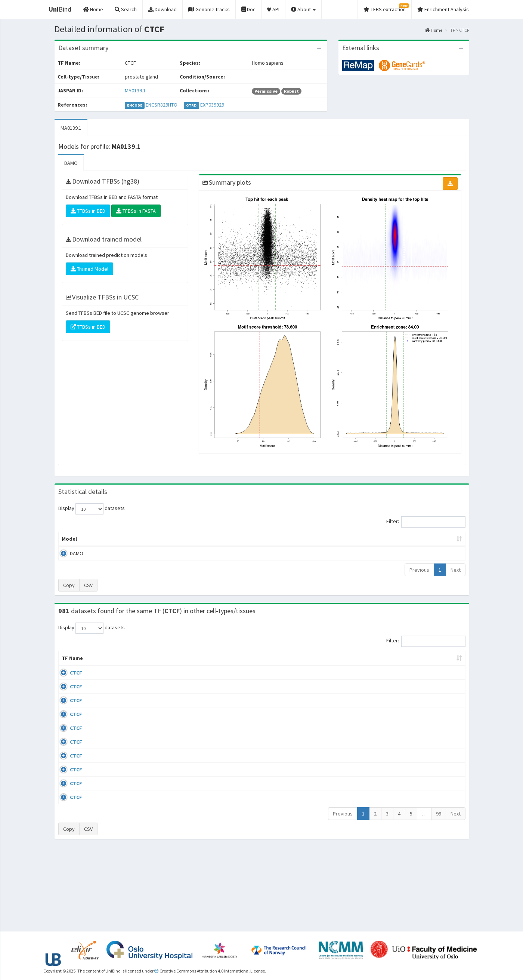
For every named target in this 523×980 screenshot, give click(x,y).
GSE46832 (405, 702)
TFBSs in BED (88, 211)
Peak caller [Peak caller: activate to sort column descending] (113, 539)
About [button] (303, 9)
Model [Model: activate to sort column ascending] (69, 539)
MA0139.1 (135, 90)
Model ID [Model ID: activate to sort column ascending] (162, 539)
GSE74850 (405, 724)
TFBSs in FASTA (136, 211)
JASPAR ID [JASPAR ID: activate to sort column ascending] (444, 662)
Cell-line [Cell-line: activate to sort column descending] (101, 666)
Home (434, 30)
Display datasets (92, 509)
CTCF (68, 680)
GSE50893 (405, 781)
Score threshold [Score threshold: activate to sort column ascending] (324, 539)
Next (456, 570)
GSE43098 (405, 680)
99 (439, 893)
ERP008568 (406, 759)
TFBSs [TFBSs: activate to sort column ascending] (274, 539)
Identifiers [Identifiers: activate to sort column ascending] (407, 666)
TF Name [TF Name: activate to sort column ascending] (69, 662)
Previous (419, 570)
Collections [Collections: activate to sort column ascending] (322, 666)
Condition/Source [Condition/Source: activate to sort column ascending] (177, 666)
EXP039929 (212, 105)
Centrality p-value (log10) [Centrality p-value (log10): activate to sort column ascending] (403, 539)
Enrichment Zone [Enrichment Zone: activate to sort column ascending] (217, 539)
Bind (60, 9)
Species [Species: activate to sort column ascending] (362, 666)
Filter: (426, 522)
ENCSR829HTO (162, 105)
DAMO (71, 163)
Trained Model (89, 269)
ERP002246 (406, 738)
